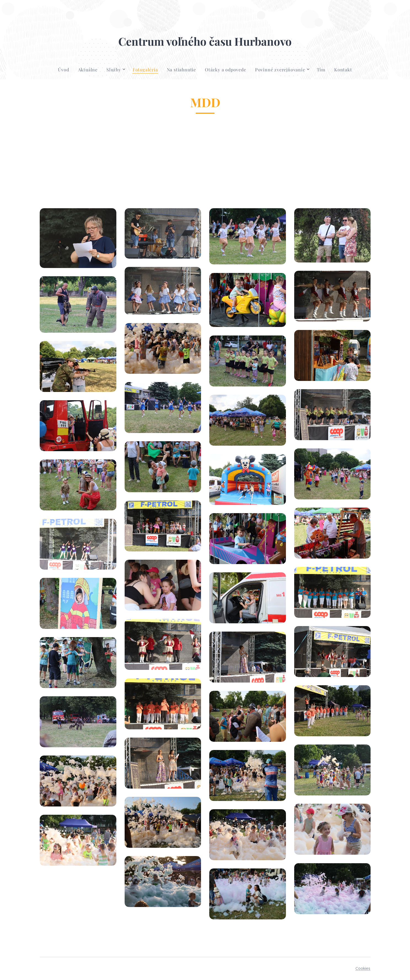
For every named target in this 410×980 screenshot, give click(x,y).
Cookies (363, 968)
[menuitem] (66, 70)
